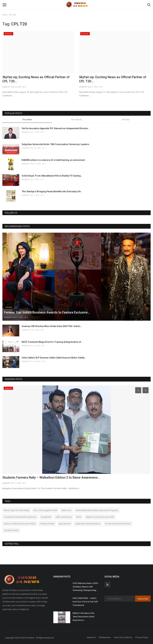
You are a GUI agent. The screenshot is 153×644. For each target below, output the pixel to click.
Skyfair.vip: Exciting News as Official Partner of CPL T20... (113, 79)
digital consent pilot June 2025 (100, 517)
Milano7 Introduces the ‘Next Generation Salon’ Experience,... (84, 617)
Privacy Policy (142, 637)
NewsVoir (91, 637)
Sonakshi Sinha (11, 530)
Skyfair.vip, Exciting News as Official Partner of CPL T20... (36, 79)
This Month (76, 119)
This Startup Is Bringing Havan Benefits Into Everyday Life (51, 191)
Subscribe (143, 599)
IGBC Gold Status (64, 517)
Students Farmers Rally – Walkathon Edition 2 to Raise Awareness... (51, 477)
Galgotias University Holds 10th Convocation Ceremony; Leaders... (56, 144)
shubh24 (6, 87)
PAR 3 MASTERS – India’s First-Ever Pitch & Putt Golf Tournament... (85, 602)
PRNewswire (105, 637)
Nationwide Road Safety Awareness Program (97, 510)
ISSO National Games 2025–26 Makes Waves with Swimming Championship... (86, 587)
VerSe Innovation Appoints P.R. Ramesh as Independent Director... (56, 128)
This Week (27, 119)
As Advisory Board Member (118, 524)
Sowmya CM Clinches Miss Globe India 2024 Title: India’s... (52, 326)
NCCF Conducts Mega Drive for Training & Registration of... (52, 342)
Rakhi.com (66, 510)
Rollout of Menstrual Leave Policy (20, 524)
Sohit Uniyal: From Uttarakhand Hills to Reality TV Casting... (52, 176)
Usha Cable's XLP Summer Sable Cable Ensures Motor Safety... (54, 358)
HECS (79, 517)
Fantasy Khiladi (47, 524)
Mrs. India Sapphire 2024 (45, 510)
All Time (126, 119)
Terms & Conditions (123, 637)
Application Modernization (88, 524)
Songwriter (46, 517)
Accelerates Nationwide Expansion (20, 517)
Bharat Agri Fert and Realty (17, 510)
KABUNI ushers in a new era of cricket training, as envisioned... (54, 160)
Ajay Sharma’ (65, 524)
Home (5, 15)
